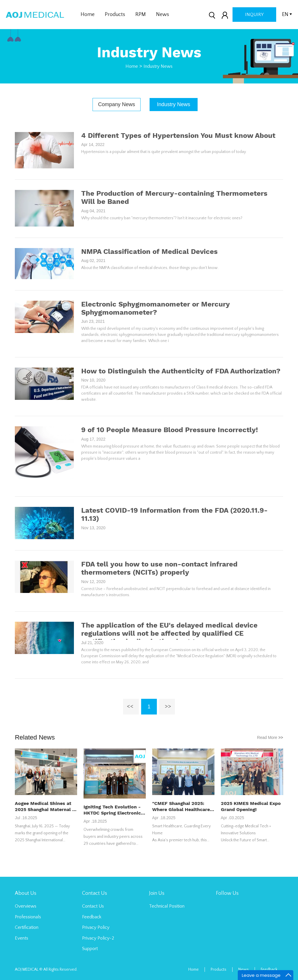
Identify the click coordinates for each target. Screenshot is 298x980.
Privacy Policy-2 (98, 938)
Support (90, 949)
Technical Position (167, 906)
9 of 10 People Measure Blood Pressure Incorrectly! (170, 430)
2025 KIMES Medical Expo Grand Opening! (251, 806)
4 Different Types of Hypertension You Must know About (178, 136)
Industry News (158, 66)
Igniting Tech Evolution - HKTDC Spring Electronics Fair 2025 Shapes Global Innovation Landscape (113, 810)
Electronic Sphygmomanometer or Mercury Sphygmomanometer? (155, 308)
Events (22, 938)
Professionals (28, 917)
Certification (27, 927)
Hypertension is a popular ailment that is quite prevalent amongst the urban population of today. (164, 152)
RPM (141, 15)
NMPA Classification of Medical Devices (149, 252)
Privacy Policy (96, 927)
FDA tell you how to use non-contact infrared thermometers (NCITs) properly (159, 568)
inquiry (254, 15)
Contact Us (93, 906)
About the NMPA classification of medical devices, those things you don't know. (150, 268)
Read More (270, 737)
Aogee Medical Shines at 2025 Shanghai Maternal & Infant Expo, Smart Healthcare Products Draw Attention (46, 807)
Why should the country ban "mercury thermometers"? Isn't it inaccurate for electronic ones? (162, 218)
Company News (117, 104)
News (163, 15)
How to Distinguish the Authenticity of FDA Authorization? (181, 371)
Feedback (92, 917)
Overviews (26, 906)
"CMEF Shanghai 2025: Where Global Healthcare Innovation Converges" (181, 807)
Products (115, 15)
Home (88, 15)
